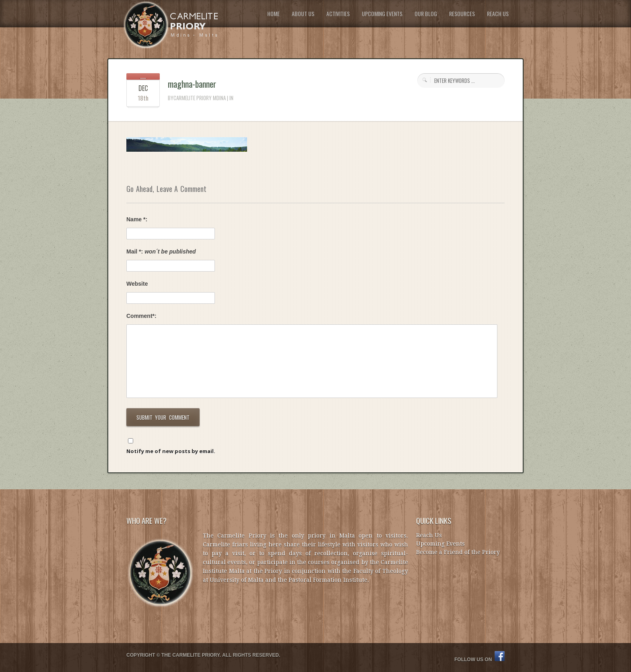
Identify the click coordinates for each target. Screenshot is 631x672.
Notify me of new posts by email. (171, 451)
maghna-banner (192, 84)
